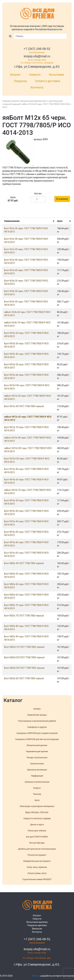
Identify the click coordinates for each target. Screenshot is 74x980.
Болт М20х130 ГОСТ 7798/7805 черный (24, 668)
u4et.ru (36, 976)
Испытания (56, 75)
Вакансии (37, 929)
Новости (35, 75)
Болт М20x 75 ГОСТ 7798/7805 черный (24, 616)
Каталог (15, 75)
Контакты (37, 87)
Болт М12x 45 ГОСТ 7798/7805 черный (24, 406)
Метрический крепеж (31, 101)
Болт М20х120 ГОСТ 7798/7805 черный (24, 657)
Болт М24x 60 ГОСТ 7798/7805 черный (24, 678)
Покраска (20, 81)
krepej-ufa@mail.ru (37, 56)
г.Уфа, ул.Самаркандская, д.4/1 (37, 67)
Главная (6, 101)
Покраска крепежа (37, 925)
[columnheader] (29, 221)
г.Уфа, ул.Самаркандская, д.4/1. (37, 964)
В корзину (62, 199)
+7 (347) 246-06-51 (37, 49)
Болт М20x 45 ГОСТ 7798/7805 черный (24, 563)
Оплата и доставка (48, 81)
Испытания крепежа (37, 922)
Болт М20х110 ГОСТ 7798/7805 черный (24, 647)
